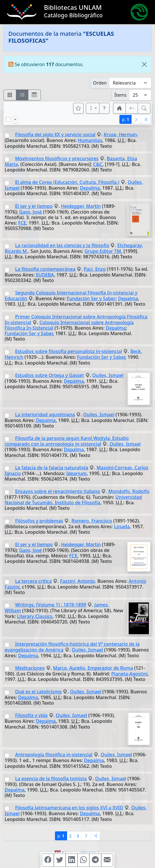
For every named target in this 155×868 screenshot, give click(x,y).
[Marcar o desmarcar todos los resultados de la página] (8, 119)
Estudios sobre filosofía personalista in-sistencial (69, 351)
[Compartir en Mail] (107, 860)
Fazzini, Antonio (78, 581)
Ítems (120, 95)
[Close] (144, 64)
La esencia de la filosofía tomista (51, 779)
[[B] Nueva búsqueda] (144, 108)
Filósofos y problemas (39, 521)
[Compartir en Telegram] (95, 860)
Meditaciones (30, 668)
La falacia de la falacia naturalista (52, 468)
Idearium (76, 473)
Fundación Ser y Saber (91, 298)
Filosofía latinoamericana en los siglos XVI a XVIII (69, 808)
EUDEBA (45, 275)
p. (126, 119)
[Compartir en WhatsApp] (84, 860)
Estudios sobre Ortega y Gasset (49, 375)
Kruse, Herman (120, 135)
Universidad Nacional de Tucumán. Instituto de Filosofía (73, 500)
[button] (104, 108)
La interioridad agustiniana (45, 415)
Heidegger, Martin (81, 206)
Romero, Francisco (92, 521)
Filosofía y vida (31, 715)
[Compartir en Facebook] (48, 860)
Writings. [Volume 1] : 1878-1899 (51, 605)
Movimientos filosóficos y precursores (57, 158)
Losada (122, 527)
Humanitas (90, 140)
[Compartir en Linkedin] (72, 860)
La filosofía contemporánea (45, 269)
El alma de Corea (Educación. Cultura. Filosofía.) (67, 182)
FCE (22, 223)
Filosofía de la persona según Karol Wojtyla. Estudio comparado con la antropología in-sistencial (67, 441)
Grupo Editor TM (103, 251)
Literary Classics (35, 616)
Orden (100, 83)
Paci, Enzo (95, 269)
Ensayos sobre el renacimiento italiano (58, 491)
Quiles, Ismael (108, 375)
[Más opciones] (93, 108)
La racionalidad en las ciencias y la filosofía (62, 245)
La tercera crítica (33, 581)
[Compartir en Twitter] (60, 860)
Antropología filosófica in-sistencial (54, 755)
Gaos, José (30, 212)
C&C (98, 164)
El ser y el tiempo (34, 206)
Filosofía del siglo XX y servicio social (55, 135)
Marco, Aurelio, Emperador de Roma (93, 668)
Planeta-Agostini (130, 674)
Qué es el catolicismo (38, 692)
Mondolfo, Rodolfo (129, 491)
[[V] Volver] (132, 108)
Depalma (90, 188)
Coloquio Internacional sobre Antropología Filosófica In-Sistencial (69, 325)
